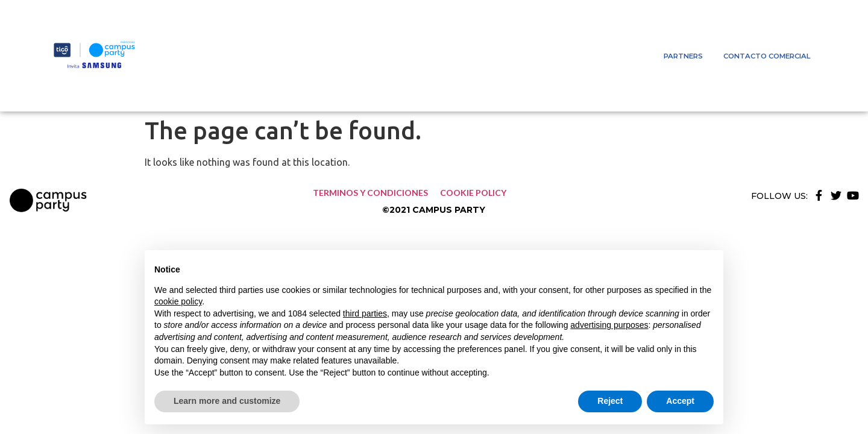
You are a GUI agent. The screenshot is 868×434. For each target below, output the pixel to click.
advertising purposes (609, 325)
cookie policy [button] (178, 301)
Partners (683, 56)
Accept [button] (680, 401)
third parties (365, 313)
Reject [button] (610, 401)
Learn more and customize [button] (227, 401)
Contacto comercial (767, 56)
